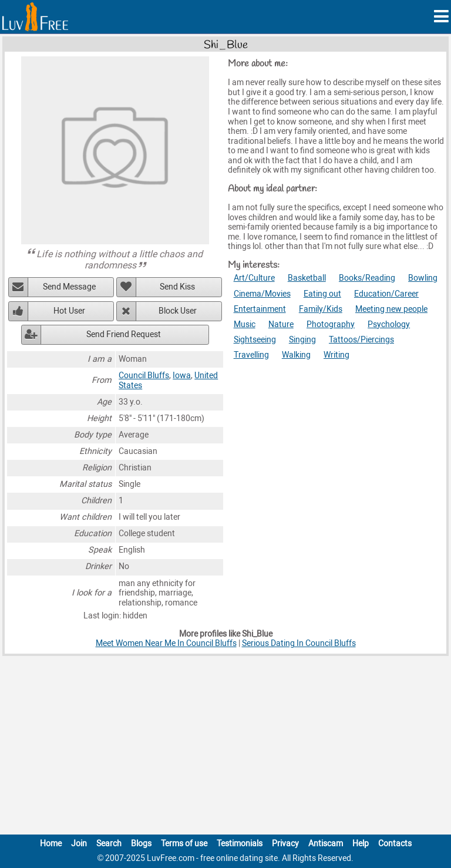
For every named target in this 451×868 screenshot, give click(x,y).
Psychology (389, 324)
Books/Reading (367, 278)
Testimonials (240, 844)
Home (51, 844)
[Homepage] (35, 17)
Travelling (251, 355)
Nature (281, 324)
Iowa (182, 376)
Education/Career (386, 294)
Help (361, 844)
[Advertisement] (225, 748)
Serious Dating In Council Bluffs (299, 643)
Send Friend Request (124, 334)
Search (109, 844)
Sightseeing (255, 340)
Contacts (395, 844)
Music (245, 324)
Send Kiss (177, 287)
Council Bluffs (144, 376)
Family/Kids (321, 309)
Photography (331, 324)
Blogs (141, 844)
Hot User (69, 311)
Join (79, 844)
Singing (302, 340)
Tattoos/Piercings (361, 340)
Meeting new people (391, 309)
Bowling (423, 278)
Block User (178, 311)
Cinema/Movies (262, 294)
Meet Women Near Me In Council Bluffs (166, 643)
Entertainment (260, 309)
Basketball (307, 278)
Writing (336, 355)
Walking (296, 355)
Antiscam (326, 844)
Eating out (322, 294)
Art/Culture (254, 278)
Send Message (69, 287)
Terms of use (184, 844)
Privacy (285, 844)
